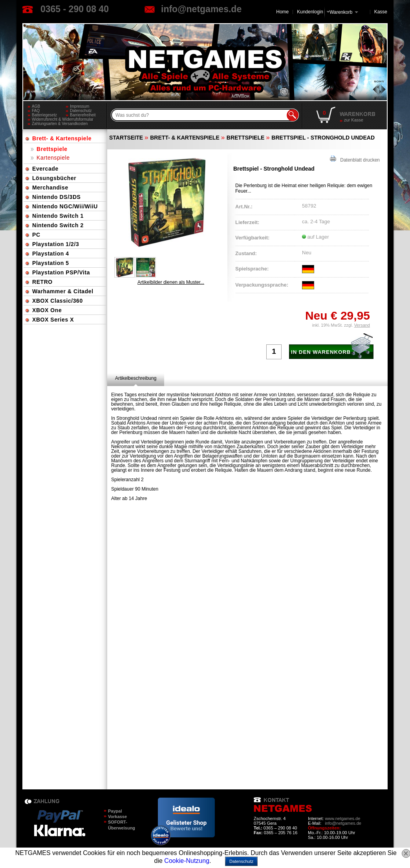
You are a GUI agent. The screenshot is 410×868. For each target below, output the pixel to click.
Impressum (80, 106)
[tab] (136, 378)
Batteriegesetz (44, 115)
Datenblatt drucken (355, 159)
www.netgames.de (342, 818)
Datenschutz (81, 111)
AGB (36, 106)
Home (282, 12)
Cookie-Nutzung (187, 861)
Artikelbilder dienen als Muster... (171, 282)
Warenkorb (341, 12)
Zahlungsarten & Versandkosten (60, 124)
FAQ (36, 111)
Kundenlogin (313, 12)
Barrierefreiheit (83, 115)
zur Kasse (354, 120)
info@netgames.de (201, 9)
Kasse (381, 12)
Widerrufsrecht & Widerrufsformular (63, 119)
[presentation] (136, 378)
